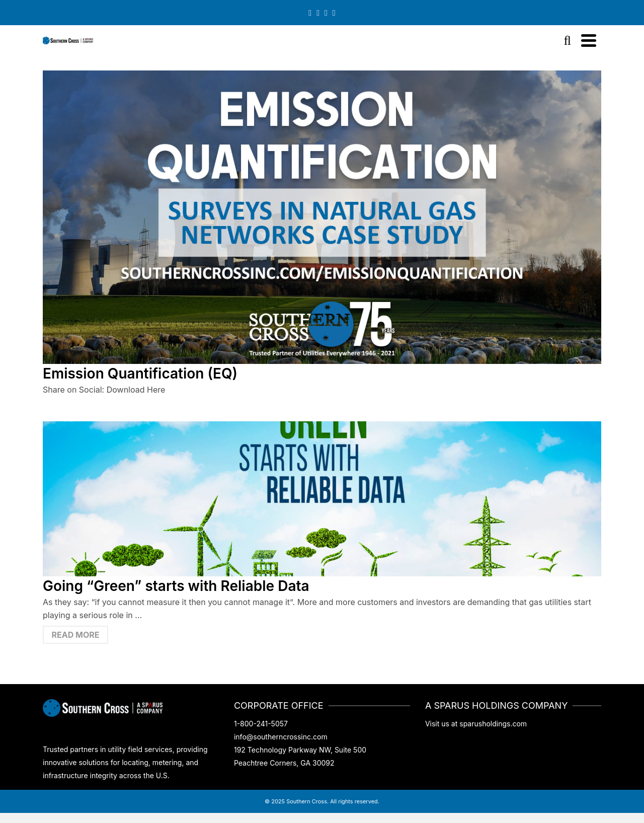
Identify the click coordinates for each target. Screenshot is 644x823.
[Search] (568, 40)
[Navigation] (589, 40)
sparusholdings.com (493, 724)
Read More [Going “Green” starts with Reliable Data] (76, 635)
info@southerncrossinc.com (281, 737)
